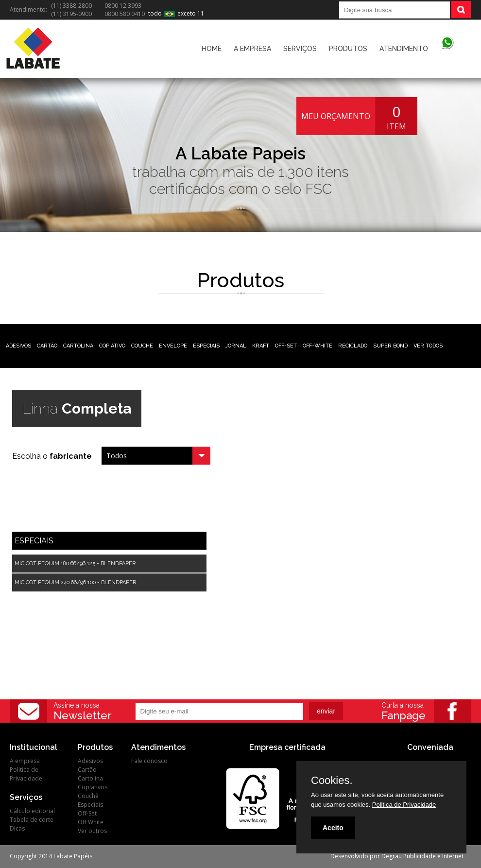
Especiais (90, 805)
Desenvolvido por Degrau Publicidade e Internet (397, 856)
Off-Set (87, 813)
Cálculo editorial (32, 811)
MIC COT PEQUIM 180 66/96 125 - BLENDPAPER (75, 564)
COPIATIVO (112, 346)
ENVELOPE (173, 346)
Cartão (87, 770)
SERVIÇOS (300, 49)
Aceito (333, 828)
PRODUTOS (348, 49)
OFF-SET (286, 346)
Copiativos (93, 787)
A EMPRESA (252, 49)
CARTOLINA (78, 346)
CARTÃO (47, 346)
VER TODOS (428, 346)
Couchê (88, 796)
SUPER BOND (390, 346)
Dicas (17, 828)
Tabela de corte (32, 820)
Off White (91, 822)
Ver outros (92, 831)
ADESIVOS (18, 346)
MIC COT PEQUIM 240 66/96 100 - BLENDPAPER (75, 582)
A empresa (25, 761)
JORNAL (236, 346)
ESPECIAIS (206, 346)
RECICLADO (353, 346)
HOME (212, 49)
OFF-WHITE (318, 346)
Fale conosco (149, 761)
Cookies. (332, 781)
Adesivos (90, 761)
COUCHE (142, 346)
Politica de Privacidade (26, 774)
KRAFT (261, 346)
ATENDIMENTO (404, 49)
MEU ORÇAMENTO (336, 116)
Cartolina (90, 778)
